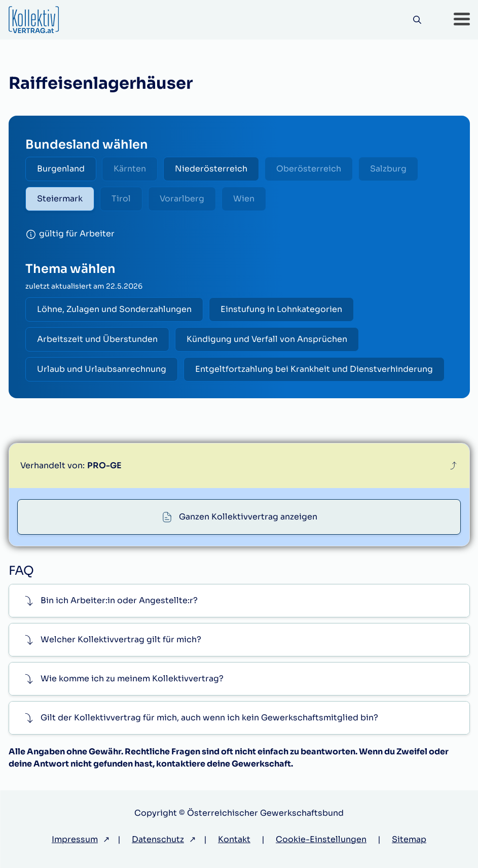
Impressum (75, 839)
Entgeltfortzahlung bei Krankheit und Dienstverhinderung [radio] (314, 369)
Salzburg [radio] (388, 169)
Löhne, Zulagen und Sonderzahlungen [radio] (114, 309)
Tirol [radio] (121, 199)
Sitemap (409, 839)
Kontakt (234, 839)
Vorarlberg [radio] (182, 199)
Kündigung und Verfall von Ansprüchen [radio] (267, 339)
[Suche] (417, 20)
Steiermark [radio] (60, 199)
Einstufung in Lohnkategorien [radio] (281, 309)
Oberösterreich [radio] (309, 169)
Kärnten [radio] (130, 169)
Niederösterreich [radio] (211, 169)
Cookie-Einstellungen (321, 839)
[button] (462, 20)
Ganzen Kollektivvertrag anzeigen (248, 517)
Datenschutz (158, 839)
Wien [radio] (244, 199)
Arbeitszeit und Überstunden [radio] (97, 339)
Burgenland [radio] (61, 169)
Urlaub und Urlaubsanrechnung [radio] (102, 369)
